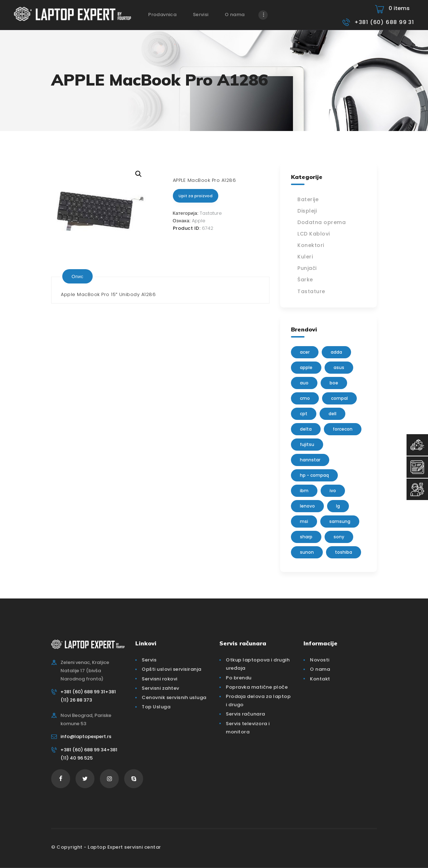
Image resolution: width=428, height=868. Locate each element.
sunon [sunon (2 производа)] (307, 552)
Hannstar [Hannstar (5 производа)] (310, 460)
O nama (320, 669)
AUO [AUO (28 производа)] (304, 383)
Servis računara (245, 714)
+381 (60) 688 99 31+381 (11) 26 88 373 (88, 696)
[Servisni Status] (417, 489)
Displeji (307, 211)
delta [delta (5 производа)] (306, 429)
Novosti (320, 660)
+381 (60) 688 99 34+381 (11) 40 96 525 (89, 754)
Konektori (311, 245)
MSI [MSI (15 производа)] (304, 521)
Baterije (308, 199)
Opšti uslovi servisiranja (172, 669)
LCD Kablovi (314, 234)
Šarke (305, 280)
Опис (77, 276)
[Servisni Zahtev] (417, 467)
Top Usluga (156, 707)
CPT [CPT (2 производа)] (304, 414)
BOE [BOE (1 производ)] (334, 383)
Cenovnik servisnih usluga (174, 697)
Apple (199, 221)
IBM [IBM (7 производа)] (304, 491)
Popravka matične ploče (257, 687)
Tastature (211, 213)
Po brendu (239, 678)
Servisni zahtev (160, 688)
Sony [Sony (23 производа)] (339, 537)
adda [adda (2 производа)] (336, 352)
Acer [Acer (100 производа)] (305, 352)
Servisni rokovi (160, 679)
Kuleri (305, 257)
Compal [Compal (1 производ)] (339, 398)
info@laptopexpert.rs (86, 736)
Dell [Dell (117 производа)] (332, 414)
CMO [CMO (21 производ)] (305, 398)
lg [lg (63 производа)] (338, 506)
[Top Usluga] (417, 445)
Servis (149, 660)
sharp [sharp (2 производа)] (306, 537)
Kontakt (320, 679)
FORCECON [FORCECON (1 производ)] (343, 429)
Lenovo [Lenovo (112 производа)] (307, 506)
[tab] (77, 276)
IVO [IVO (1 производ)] (333, 491)
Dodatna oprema (322, 222)
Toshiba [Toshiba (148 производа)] (344, 552)
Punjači (307, 268)
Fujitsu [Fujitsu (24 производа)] (307, 444)
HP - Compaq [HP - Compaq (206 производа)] (314, 475)
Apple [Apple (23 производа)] (306, 367)
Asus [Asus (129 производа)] (339, 367)
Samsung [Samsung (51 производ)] (340, 521)
